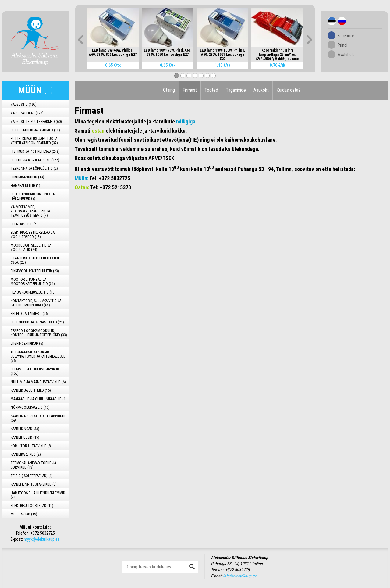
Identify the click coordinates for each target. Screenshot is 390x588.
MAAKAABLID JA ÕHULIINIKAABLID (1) (39, 399)
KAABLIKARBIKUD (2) (26, 454)
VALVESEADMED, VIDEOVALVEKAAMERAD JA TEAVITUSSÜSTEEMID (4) (30, 211)
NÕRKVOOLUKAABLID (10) (30, 408)
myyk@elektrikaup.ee (42, 539)
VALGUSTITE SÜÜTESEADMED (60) (36, 122)
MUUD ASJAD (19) (24, 514)
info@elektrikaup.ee (240, 576)
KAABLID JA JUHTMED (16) (31, 390)
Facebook (346, 36)
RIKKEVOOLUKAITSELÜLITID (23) (35, 271)
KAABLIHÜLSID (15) (25, 437)
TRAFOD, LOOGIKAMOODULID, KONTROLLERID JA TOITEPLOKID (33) (39, 333)
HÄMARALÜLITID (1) (25, 186)
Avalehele (346, 55)
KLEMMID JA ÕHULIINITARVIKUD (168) (35, 371)
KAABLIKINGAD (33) (25, 429)
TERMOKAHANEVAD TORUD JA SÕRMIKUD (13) (33, 465)
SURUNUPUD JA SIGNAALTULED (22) (37, 322)
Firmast (190, 90)
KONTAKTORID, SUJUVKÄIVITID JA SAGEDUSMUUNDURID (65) (36, 303)
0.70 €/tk (277, 65)
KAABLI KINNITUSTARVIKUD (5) (34, 484)
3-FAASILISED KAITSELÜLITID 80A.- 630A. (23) (36, 260)
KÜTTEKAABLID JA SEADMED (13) (35, 130)
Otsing (169, 90)
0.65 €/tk (113, 65)
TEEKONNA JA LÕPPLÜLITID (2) (34, 169)
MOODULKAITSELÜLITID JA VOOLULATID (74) (31, 248)
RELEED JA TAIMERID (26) (30, 314)
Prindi (342, 45)
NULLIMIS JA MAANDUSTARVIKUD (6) (38, 382)
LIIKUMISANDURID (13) (27, 177)
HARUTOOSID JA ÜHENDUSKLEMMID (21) (38, 495)
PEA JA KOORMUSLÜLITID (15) (33, 292)
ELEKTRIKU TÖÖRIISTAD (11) (32, 506)
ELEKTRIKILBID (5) (24, 224)
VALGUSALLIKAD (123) (27, 113)
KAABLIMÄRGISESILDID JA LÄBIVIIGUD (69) (39, 418)
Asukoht (261, 90)
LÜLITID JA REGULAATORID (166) (35, 160)
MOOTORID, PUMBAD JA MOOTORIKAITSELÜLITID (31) (33, 282)
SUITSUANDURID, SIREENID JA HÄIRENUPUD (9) (33, 196)
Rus (342, 21)
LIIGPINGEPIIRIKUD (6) (27, 344)
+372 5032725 (43, 533)
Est (332, 21)
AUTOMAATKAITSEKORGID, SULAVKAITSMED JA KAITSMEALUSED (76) (38, 356)
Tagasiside (236, 90)
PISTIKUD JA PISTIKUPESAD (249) (35, 151)
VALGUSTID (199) (24, 105)
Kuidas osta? (288, 90)
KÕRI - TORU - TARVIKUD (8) (31, 446)
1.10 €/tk (223, 65)
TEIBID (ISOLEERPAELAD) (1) (32, 476)
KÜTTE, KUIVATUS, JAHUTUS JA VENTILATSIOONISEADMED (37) (34, 141)
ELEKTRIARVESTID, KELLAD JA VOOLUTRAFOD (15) (33, 235)
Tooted (211, 90)
